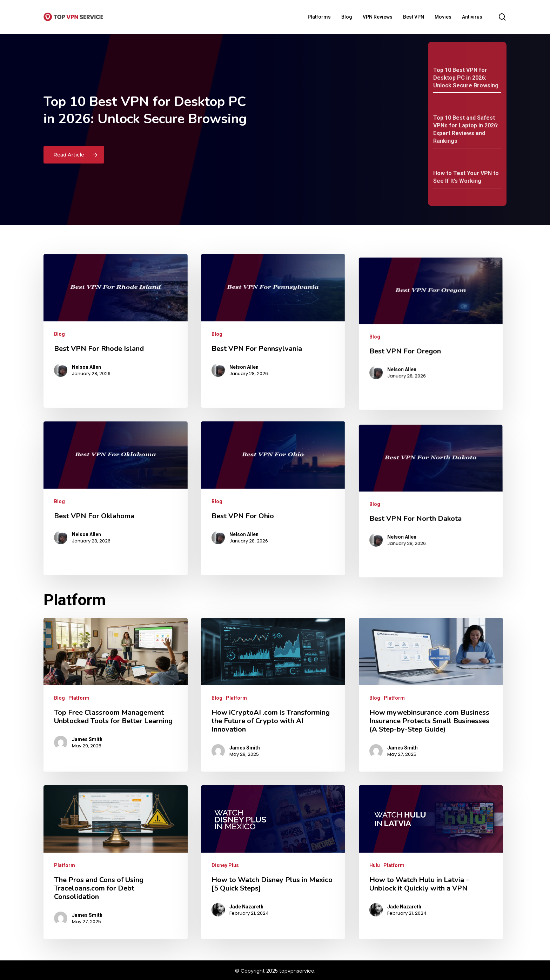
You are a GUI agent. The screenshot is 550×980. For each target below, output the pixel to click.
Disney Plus (225, 865)
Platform (79, 698)
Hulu (375, 865)
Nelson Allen (84, 622)
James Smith (87, 739)
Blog (59, 597)
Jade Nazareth (246, 907)
